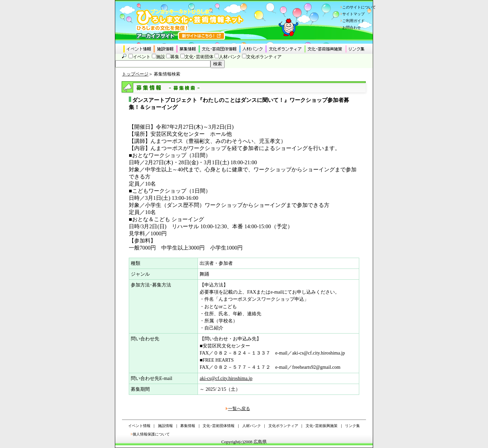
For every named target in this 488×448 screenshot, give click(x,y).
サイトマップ (353, 14)
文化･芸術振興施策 (322, 426)
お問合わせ (352, 27)
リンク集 (352, 426)
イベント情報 (139, 426)
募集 (175, 57)
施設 (161, 57)
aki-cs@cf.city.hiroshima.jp (226, 378)
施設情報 (165, 426)
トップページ (135, 74)
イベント (142, 57)
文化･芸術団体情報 (219, 426)
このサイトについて (359, 7)
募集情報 (188, 426)
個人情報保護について (151, 434)
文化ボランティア (264, 57)
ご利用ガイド (353, 21)
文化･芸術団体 (199, 57)
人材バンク (230, 57)
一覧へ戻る (239, 409)
